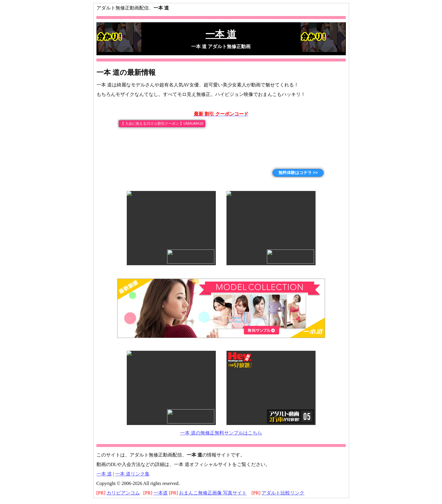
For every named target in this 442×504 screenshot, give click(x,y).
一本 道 (104, 474)
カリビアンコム (123, 493)
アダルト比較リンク (283, 493)
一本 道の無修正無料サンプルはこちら (221, 433)
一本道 (161, 493)
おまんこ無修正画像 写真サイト (213, 493)
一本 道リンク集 (132, 474)
